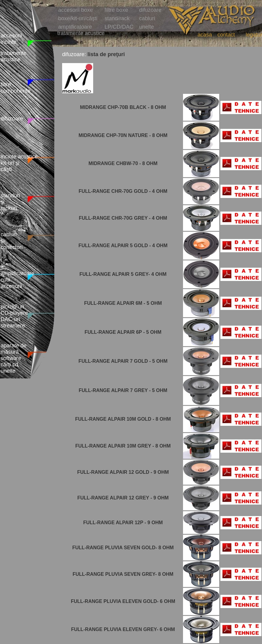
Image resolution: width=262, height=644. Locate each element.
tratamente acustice (14, 56)
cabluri (147, 18)
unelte (147, 27)
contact (226, 35)
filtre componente (16, 88)
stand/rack (117, 18)
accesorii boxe (76, 10)
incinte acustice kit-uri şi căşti (19, 163)
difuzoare (12, 119)
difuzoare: (74, 54)
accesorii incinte (11, 39)
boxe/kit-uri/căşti (78, 18)
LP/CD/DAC (119, 27)
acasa (205, 35)
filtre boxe (116, 10)
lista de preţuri (106, 54)
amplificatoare (75, 27)
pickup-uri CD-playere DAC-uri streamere (14, 316)
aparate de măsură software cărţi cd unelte (14, 358)
